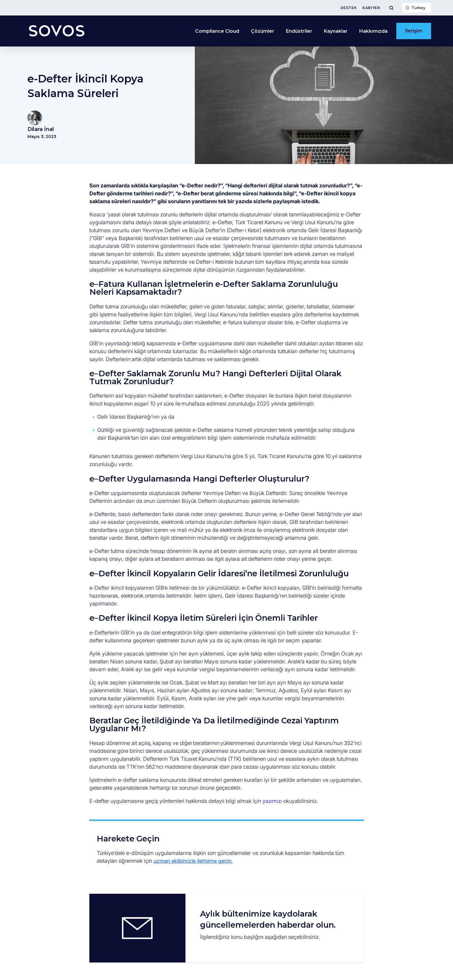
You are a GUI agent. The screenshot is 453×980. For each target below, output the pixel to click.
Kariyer (371, 8)
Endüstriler (299, 31)
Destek (349, 8)
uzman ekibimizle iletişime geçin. (193, 861)
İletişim (414, 31)
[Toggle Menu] (391, 8)
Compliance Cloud (217, 31)
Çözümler (263, 31)
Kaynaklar (336, 31)
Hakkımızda (373, 31)
